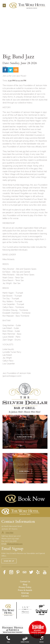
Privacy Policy (25, 587)
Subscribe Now (24, 437)
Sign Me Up (9, 561)
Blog (25, 584)
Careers (25, 596)
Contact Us (25, 582)
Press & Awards (25, 590)
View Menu (24, 471)
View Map (9, 533)
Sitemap (25, 593)
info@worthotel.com (15, 544)
